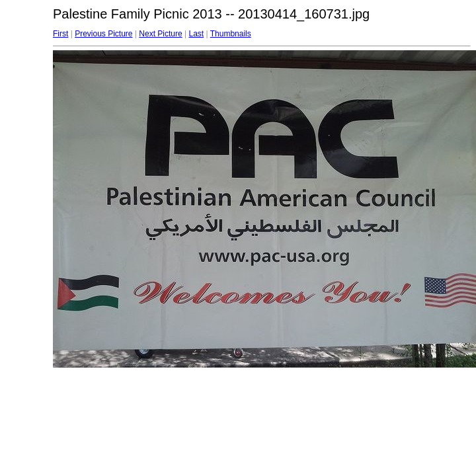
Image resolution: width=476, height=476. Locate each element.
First (60, 34)
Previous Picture (103, 34)
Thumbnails (231, 34)
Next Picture (160, 34)
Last (196, 34)
